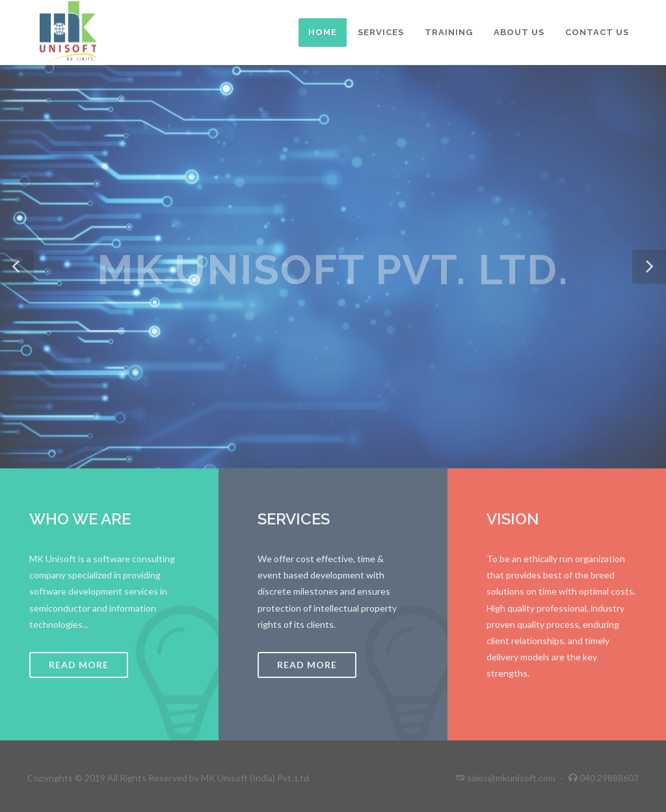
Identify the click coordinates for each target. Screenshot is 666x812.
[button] (17, 267)
